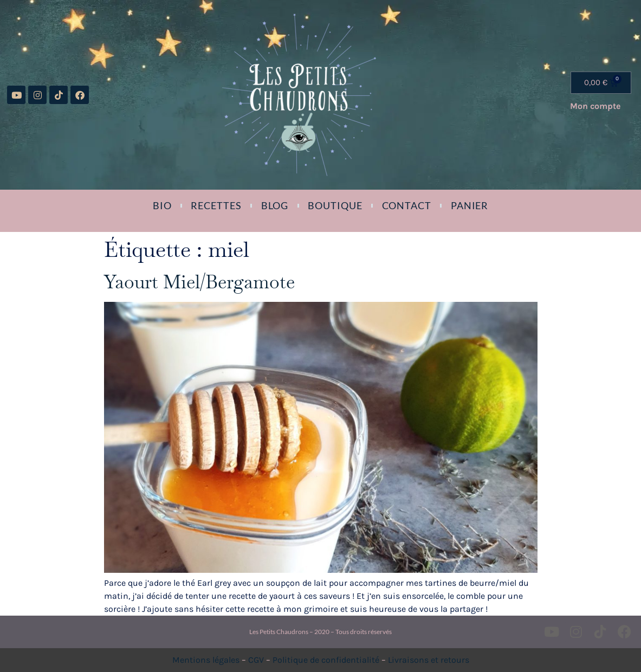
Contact (407, 205)
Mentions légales (206, 660)
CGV (256, 660)
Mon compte (595, 106)
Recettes (216, 205)
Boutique (335, 205)
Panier (470, 205)
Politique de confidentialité (326, 660)
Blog (275, 205)
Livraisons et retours (429, 660)
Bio (162, 205)
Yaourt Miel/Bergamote (199, 282)
